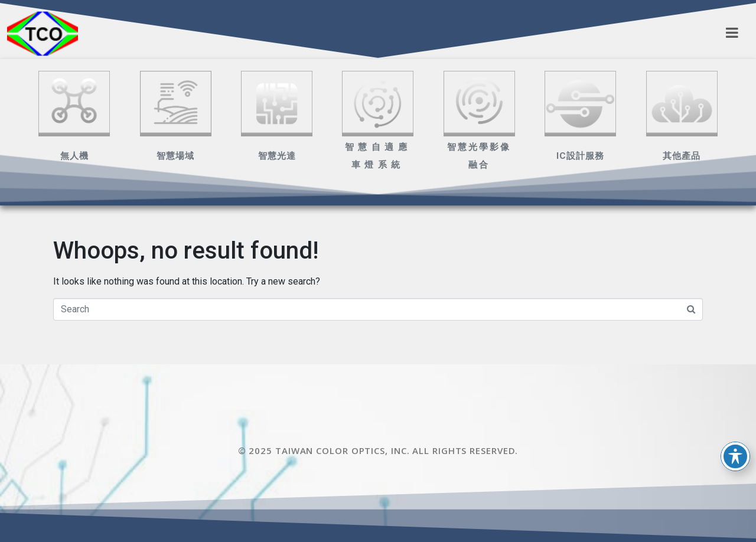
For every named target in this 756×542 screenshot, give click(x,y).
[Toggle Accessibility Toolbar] (735, 456)
